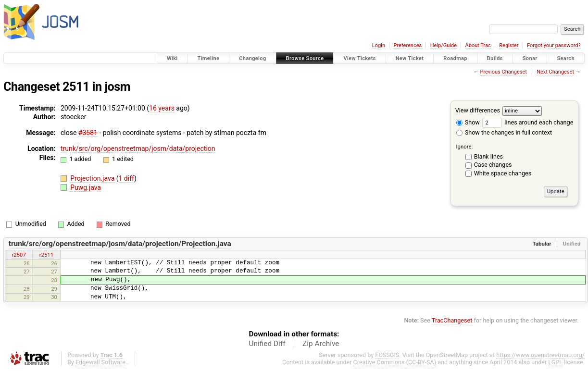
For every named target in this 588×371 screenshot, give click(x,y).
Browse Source (305, 58)
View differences (478, 110)
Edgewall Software (100, 362)
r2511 (46, 255)
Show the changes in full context (504, 132)
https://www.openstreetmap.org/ (540, 355)
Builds (495, 58)
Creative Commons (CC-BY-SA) (395, 362)
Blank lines (488, 156)
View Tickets (359, 58)
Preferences (407, 45)
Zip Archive (321, 344)
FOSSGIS (387, 355)
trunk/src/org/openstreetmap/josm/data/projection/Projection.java (120, 244)
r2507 (19, 255)
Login (379, 45)
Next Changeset (555, 72)
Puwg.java (86, 187)
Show (468, 122)
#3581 (88, 133)
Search (566, 58)
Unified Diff (267, 344)
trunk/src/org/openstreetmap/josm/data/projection (138, 148)
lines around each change (528, 122)
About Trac (478, 45)
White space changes (503, 173)
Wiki (172, 58)
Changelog (252, 58)
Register (509, 45)
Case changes (493, 165)
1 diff (127, 178)
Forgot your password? (554, 45)
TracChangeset (452, 320)
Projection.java (93, 178)
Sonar (530, 58)
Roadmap (455, 58)
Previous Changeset (503, 72)
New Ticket (410, 58)
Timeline (208, 58)
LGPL (555, 362)
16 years (162, 108)
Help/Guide (444, 45)
